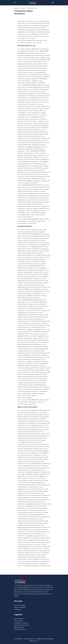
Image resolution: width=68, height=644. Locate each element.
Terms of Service (19, 619)
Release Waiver (19, 627)
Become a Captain (20, 605)
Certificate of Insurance (21, 623)
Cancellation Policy (20, 629)
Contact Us (18, 610)
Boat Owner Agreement (22, 625)
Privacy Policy (18, 621)
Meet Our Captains (20, 607)
